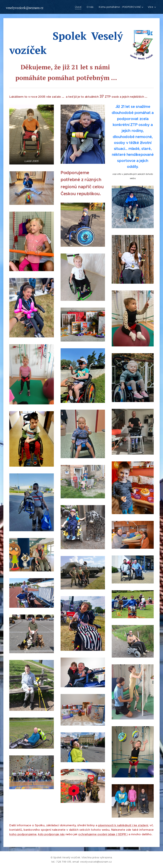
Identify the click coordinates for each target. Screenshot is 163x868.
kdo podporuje (49, 834)
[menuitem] (79, 7)
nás (62, 834)
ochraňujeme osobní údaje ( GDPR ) (103, 834)
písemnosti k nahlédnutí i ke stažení (123, 825)
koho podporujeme (23, 834)
